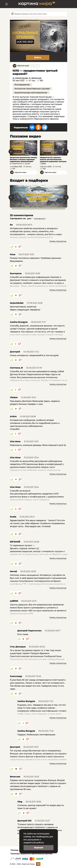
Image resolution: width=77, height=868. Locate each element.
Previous (11, 152)
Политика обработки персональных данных (31, 854)
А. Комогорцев (20, 78)
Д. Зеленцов (35, 78)
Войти (38, 58)
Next (66, 152)
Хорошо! (39, 848)
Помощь (14, 850)
